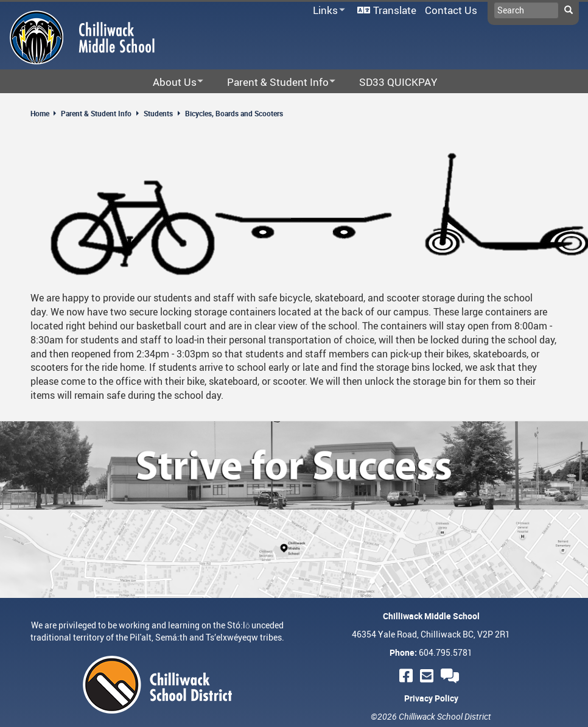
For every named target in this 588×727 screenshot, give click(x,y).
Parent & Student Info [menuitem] (273, 83)
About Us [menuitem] (170, 83)
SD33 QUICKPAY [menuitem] (398, 82)
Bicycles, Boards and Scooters (234, 113)
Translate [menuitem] (395, 10)
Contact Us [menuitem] (451, 10)
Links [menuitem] (327, 11)
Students (158, 113)
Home (40, 113)
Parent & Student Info (96, 113)
